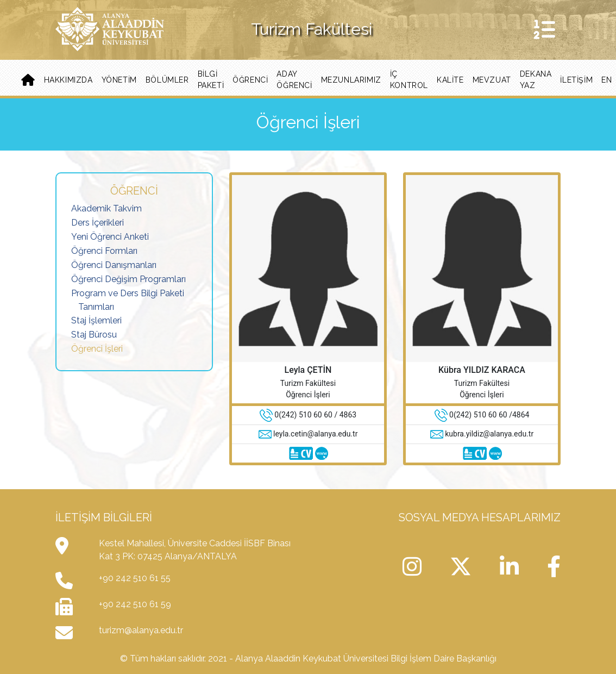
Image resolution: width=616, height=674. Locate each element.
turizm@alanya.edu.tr (141, 630)
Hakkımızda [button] (68, 80)
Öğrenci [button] (250, 80)
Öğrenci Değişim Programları (128, 279)
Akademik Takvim (106, 208)
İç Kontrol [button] (409, 80)
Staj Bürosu (94, 335)
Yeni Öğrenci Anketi (110, 237)
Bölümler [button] (167, 80)
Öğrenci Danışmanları (114, 265)
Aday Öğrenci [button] (294, 80)
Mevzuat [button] (492, 80)
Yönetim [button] (119, 80)
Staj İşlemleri (96, 320)
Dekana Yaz (536, 80)
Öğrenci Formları (104, 251)
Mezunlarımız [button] (351, 80)
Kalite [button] (450, 80)
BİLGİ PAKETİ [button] (211, 80)
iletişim (576, 80)
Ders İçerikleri (98, 223)
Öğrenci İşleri (97, 349)
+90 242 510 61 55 (135, 578)
